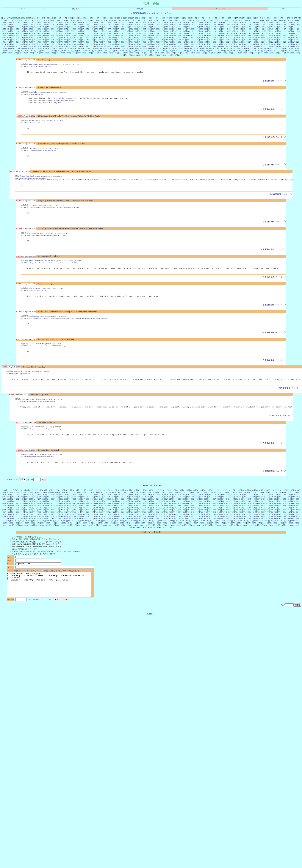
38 (171, 18)
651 (118, 38)
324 (175, 27)
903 (31, 46)
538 (219, 33)
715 (101, 40)
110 (132, 20)
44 (192, 18)
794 (149, 42)
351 (293, 27)
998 (150, 48)
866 (166, 44)
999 (154, 48)
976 (54, 48)
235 (83, 25)
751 (258, 40)
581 (109, 35)
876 (210, 44)
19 (105, 18)
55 (230, 18)
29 (140, 18)
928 (140, 46)
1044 (96, 51)
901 (22, 46)
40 (178, 18)
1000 (159, 48)
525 (162, 33)
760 (298, 40)
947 (223, 46)
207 (258, 22)
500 (53, 33)
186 (166, 22)
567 (48, 35)
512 (105, 33)
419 (293, 29)
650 (114, 38)
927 (136, 46)
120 (175, 20)
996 (141, 48)
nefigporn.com (19, 375)
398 (201, 29)
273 (249, 25)
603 (206, 35)
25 (126, 18)
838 (44, 44)
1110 (147, 53)
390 (166, 29)
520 (140, 33)
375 (101, 29)
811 (223, 42)
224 (35, 25)
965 (5, 48)
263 (206, 25)
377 (109, 29)
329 (197, 27)
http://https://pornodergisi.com (21, 378)
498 (44, 33)
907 (48, 46)
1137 (287, 53)
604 (210, 35)
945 (214, 46)
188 (175, 22)
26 (129, 18)
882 (236, 44)
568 (53, 35)
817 (249, 42)
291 (31, 27)
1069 (228, 51)
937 (179, 46)
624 (298, 35)
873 (197, 44)
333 (214, 27)
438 (79, 31)
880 (228, 44)
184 (158, 22)
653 (127, 38)
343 (258, 27)
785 (109, 42)
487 (293, 31)
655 (136, 38)
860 (140, 44)
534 (201, 33)
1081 (291, 51)
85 (35, 20)
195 (206, 22)
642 (79, 38)
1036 (53, 51)
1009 (207, 48)
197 (215, 22)
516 (123, 33)
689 (284, 38)
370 (79, 29)
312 (123, 27)
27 (133, 18)
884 (245, 44)
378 (114, 29)
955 (258, 46)
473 (232, 31)
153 (22, 22)
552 (280, 33)
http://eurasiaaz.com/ (33, 123)
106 (114, 20)
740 (210, 40)
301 (74, 27)
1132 (261, 53)
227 (48, 25)
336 (228, 27)
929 (144, 46)
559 (13, 35)
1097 (79, 53)
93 (63, 20)
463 (188, 31)
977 (58, 48)
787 (118, 42)
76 (4, 20)
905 (39, 46)
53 (223, 18)
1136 (282, 53)
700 (35, 40)
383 (136, 29)
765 (22, 42)
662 (166, 38)
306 (96, 27)
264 (210, 25)
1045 (101, 51)
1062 (191, 51)
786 (114, 42)
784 (105, 42)
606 (219, 35)
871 (188, 44)
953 (249, 46)
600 (193, 35)
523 (153, 33)
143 (275, 20)
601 (197, 35)
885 (249, 44)
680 (245, 38)
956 (263, 46)
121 (179, 20)
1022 (275, 48)
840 (53, 44)
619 (276, 35)
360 (35, 29)
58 (240, 18)
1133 (266, 53)
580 (105, 35)
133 (232, 20)
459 (171, 31)
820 (263, 42)
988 (106, 48)
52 (219, 18)
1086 (21, 53)
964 (298, 46)
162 (61, 22)
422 (9, 31)
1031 (27, 51)
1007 (196, 48)
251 (153, 25)
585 (127, 35)
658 (149, 38)
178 (131, 22)
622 (289, 35)
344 (263, 27)
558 (9, 35)
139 (258, 20)
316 (140, 27)
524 (158, 33)
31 (147, 18)
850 (96, 44)
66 (268, 18)
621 (284, 35)
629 (22, 38)
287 (13, 27)
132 (227, 20)
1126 (229, 53)
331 (206, 27)
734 (184, 40)
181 (144, 22)
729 (162, 40)
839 (48, 44)
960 (280, 46)
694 (9, 40)
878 (219, 44)
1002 (170, 48)
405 (232, 29)
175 (118, 22)
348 (280, 27)
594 (166, 35)
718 (114, 40)
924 (123, 46)
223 (31, 25)
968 (18, 48)
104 (105, 20)
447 (118, 31)
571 (66, 35)
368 (70, 29)
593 (162, 35)
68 (275, 18)
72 (289, 18)
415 (276, 29)
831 (13, 44)
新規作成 (76, 9)
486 (289, 31)
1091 (47, 53)
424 (18, 31)
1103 (110, 53)
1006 (191, 48)
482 (271, 31)
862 (149, 44)
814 (236, 42)
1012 (222, 48)
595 (171, 35)
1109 (141, 53)
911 (66, 46)
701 (39, 40)
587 (136, 35)
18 (101, 18)
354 (9, 29)
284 (298, 25)
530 (184, 33)
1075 (259, 51)
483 (276, 31)
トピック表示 (220, 9)
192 (193, 22)
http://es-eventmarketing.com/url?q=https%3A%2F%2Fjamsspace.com (49, 350)
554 (289, 33)
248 (140, 25)
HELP (22, 9)
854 (114, 44)
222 (26, 25)
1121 (203, 53)
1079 (280, 51)
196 (210, 22)
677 (232, 38)
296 (53, 27)
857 (127, 44)
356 (18, 29)
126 (201, 20)
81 (22, 20)
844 (70, 44)
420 (298, 29)
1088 (31, 53)
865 (162, 44)
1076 (265, 51)
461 (179, 31)
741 (214, 40)
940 (193, 46)
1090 (42, 53)
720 (123, 40)
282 (289, 25)
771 (48, 42)
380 (123, 29)
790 (131, 42)
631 (31, 38)
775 (66, 42)
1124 (219, 53)
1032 (32, 51)
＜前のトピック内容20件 (151, 491)
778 (79, 42)
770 (44, 42)
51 (216, 18)
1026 (296, 48)
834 (26, 44)
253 (162, 25)
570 (61, 35)
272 (245, 25)
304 (88, 27)
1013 (228, 48)
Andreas (32, 207)
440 (87, 31)
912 (70, 46)
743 (223, 40)
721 (127, 40)
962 (289, 46)
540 (228, 33)
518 (131, 33)
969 (23, 48)
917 (92, 46)
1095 (68, 53)
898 (9, 46)
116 (158, 20)
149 (4, 22)
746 (236, 40)
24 (122, 18)
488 (298, 31)
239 (101, 25)
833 (22, 44)
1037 (59, 51)
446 (114, 31)
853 (109, 44)
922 (114, 46)
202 (236, 22)
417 (284, 29)
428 (35, 31)
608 (228, 35)
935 (171, 46)
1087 (26, 53)
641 (74, 38)
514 (114, 33)
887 (258, 44)
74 (296, 18)
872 (193, 44)
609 (232, 35)
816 (245, 42)
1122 (209, 53)
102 (97, 20)
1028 (11, 51)
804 (193, 42)
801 (179, 42)
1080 (286, 51)
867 (171, 44)
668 (193, 38)
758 (289, 40)
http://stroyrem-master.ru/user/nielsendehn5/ (40, 462)
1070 (233, 51)
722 (131, 40)
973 (40, 48)
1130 (250, 53)
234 (79, 25)
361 (39, 29)
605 (215, 35)
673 (215, 38)
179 (136, 22)
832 (18, 44)
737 (197, 40)
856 (123, 44)
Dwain (31, 432)
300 (70, 27)
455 (153, 31)
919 (101, 46)
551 (276, 33)
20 (108, 18)
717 (109, 40)
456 (158, 31)
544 (245, 33)
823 (276, 42)
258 (184, 25)
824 (280, 42)
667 (188, 38)
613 (249, 35)
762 (9, 42)
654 (131, 38)
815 (241, 42)
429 (39, 31)
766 (26, 42)
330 (201, 27)
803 (188, 42)
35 (161, 18)
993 (128, 48)
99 (84, 20)
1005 (185, 48)
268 (228, 25)
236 (87, 25)
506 (79, 33)
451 (136, 31)
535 (206, 33)
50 (213, 18)
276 (263, 25)
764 (18, 42)
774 (61, 42)
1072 (243, 51)
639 (66, 38)
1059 (175, 51)
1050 (127, 51)
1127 (235, 53)
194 (201, 22)
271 (241, 25)
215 (293, 22)
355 (13, 29)
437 (74, 31)
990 (115, 48)
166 (79, 22)
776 (70, 42)
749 (249, 40)
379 (118, 29)
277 (267, 25)
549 (267, 33)
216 (298, 22)
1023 (280, 48)
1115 (172, 53)
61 (251, 18)
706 (61, 40)
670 (201, 38)
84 (32, 20)
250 (149, 25)
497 (39, 33)
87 (42, 20)
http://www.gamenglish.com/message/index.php (42, 151)
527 (171, 33)
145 (284, 20)
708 (70, 40)
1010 (212, 48)
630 (26, 38)
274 (254, 25)
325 (179, 27)
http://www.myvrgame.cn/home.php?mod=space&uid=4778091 (46, 237)
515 (118, 33)
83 (28, 20)
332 (210, 27)
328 (193, 27)
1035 (48, 51)
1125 (224, 53)
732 (175, 40)
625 (4, 38)
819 (258, 42)
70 (282, 18)
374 (96, 29)
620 (280, 35)
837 (39, 44)
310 (114, 27)
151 (13, 22)
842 (61, 44)
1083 (5, 53)
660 (158, 38)
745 (232, 40)
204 (245, 22)
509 (92, 33)
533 (197, 33)
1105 (121, 53)
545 (249, 33)
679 (241, 38)
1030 (22, 51)
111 (136, 20)
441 (92, 31)
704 (53, 40)
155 (31, 22)
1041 (80, 51)
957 (267, 46)
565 (39, 35)
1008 (201, 48)
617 (267, 35)
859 (136, 44)
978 (62, 48)
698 (26, 40)
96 (74, 20)
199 (223, 22)
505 (74, 33)
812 (228, 42)
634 (44, 38)
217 (4, 25)
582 (114, 35)
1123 (214, 53)
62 (254, 18)
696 (18, 40)
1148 (164, 55)
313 (127, 27)
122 (184, 20)
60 (247, 18)
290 (26, 27)
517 (127, 33)
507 (83, 33)
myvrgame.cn (34, 235)
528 (175, 33)
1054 (148, 51)
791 (136, 42)
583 (118, 35)
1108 (136, 53)
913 (74, 46)
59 (244, 18)
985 (93, 48)
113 (145, 20)
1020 (265, 48)
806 (201, 42)
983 (84, 48)
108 (123, 20)
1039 (69, 51)
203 (241, 22)
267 (223, 25)
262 (201, 25)
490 (9, 33)
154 (26, 22)
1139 (297, 53)
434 (61, 31)
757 (284, 40)
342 (254, 27)
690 (289, 38)
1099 (89, 53)
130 (219, 20)
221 (22, 25)
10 (74, 18)
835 (31, 44)
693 (4, 40)
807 (206, 42)
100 (88, 20)
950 (236, 46)
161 (57, 22)
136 (245, 20)
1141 (128, 55)
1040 (74, 51)
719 (118, 40)
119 (170, 20)
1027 (6, 51)
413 (267, 29)
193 (197, 22)
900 (18, 46)
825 (284, 42)
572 (70, 35)
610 (236, 35)
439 (83, 31)
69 (278, 18)
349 (284, 27)
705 (57, 40)
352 (298, 27)
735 (188, 40)
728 (158, 40)
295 (48, 27)
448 (123, 31)
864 (158, 44)
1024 (286, 48)
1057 (164, 51)
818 (254, 42)
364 (53, 29)
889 (267, 44)
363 (48, 29)
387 (153, 29)
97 (77, 20)
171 (101, 22)
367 (66, 29)
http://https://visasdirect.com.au (37, 293)
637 (57, 38)
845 (74, 44)
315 (136, 27)
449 (127, 31)
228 (53, 25)
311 (118, 27)
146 (289, 20)
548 (263, 33)
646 (96, 38)
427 (31, 31)
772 (53, 42)
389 (162, 29)
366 (61, 29)
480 (263, 31)
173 (109, 22)
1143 (138, 55)
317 (144, 27)
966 (10, 48)
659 (153, 38)
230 (61, 25)
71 (285, 18)
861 (144, 44)
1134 (271, 53)
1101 (100, 53)
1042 (85, 51)
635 (48, 38)
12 (81, 18)
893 (284, 44)
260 (193, 25)
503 (66, 33)
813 (232, 42)
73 (292, 18)
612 (245, 35)
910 (61, 46)
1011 (217, 48)
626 (9, 38)
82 (25, 20)
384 (140, 29)
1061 (185, 51)
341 (249, 27)
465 (197, 31)
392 (175, 29)
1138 (292, 53)
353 (4, 29)
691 (293, 38)
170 (96, 22)
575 (83, 35)
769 (39, 42)
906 (44, 46)
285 (4, 27)
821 (267, 42)
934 (166, 46)
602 (201, 35)
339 (241, 27)
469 (215, 31)
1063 (196, 51)
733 (179, 40)
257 (179, 25)
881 (232, 44)
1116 (178, 53)
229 (57, 25)
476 (245, 31)
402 (219, 29)
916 (87, 46)
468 (210, 31)
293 (39, 27)
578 (96, 35)
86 (39, 20)
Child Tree (150, 624)
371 (83, 29)
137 (249, 20)
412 (263, 29)
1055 (154, 51)
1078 (275, 51)
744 (228, 40)
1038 (64, 51)
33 (153, 18)
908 (53, 46)
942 (201, 46)
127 (205, 20)
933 (162, 46)
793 (144, 42)
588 (140, 35)
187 (171, 22)
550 (271, 33)
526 (166, 33)
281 (284, 25)
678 (236, 38)
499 (48, 33)
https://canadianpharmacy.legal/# (65, 99)
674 (219, 38)
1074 (254, 51)
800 (175, 42)
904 (35, 46)
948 (228, 46)
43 (188, 18)
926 (131, 46)
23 (119, 18)
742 (219, 40)
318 (149, 27)
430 (44, 31)
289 (22, 27)
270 (236, 25)
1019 (259, 48)
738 (201, 40)
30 (143, 18)
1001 (164, 48)
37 (167, 18)
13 (84, 18)
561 (22, 35)
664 (175, 38)
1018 (254, 48)
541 (232, 33)
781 (92, 42)
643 (83, 38)
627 (13, 38)
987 (102, 48)
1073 (249, 51)
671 (206, 38)
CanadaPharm (34, 92)
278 (271, 25)
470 (219, 31)
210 (271, 22)
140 (262, 20)
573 (74, 35)
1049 (122, 51)
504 (70, 33)
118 (166, 20)
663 (171, 38)
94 (67, 20)
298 (61, 27)
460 (175, 31)
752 (263, 40)
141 (267, 20)
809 (215, 42)
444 (105, 31)
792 (140, 42)
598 (184, 35)
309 (109, 27)
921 (109, 46)
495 (31, 33)
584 (123, 35)
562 (26, 35)
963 (293, 46)
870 (184, 44)
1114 (167, 53)
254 (166, 25)
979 (67, 48)
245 (127, 25)
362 (44, 29)
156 (35, 22)
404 (228, 29)
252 (158, 25)
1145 (148, 55)
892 (280, 44)
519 (136, 33)
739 (206, 40)
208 (263, 22)
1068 (222, 51)
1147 (159, 55)
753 (267, 40)
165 (74, 22)
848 (87, 44)
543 (241, 33)
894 (289, 44)
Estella (31, 149)
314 (131, 27)
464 (193, 31)
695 (13, 40)
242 (114, 25)
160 (53, 22)
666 (184, 38)
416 (280, 29)
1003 (175, 48)
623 (293, 35)
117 (162, 20)
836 (35, 44)
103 (101, 20)
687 (276, 38)
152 (18, 22)
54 (226, 18)
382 (131, 29)
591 (153, 35)
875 (206, 44)
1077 (270, 51)
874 (201, 44)
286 (9, 27)
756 (280, 40)
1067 (217, 51)
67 (272, 18)
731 (171, 40)
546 (254, 33)
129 (214, 20)
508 (88, 33)
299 (66, 27)
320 (158, 27)
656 (140, 38)
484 (280, 31)
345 (267, 27)
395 (188, 29)
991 (119, 48)
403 (223, 29)
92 (60, 20)
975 (49, 48)
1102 (105, 53)
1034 (43, 51)
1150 (174, 55)
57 (237, 18)
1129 (245, 53)
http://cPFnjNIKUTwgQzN (35, 95)
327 (188, 27)
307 (101, 27)
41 (181, 18)
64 (261, 18)
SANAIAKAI (34, 291)
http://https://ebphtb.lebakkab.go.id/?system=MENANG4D (37, 406)
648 (105, 38)
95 (70, 20)
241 (109, 25)
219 (13, 25)
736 (193, 40)
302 (79, 27)
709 (74, 40)
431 (48, 31)
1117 (183, 53)
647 (101, 38)
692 (298, 38)
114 (149, 20)
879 (223, 44)
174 (114, 22)
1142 (133, 55)
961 (284, 46)
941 (197, 46)
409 (250, 29)
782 (96, 42)
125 (197, 20)
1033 (37, 51)
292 (35, 27)
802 (184, 42)
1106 (126, 53)
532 (193, 33)
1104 (115, 53)
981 (75, 48)
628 (18, 38)
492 (18, 33)
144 (280, 20)
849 (92, 44)
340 (245, 27)
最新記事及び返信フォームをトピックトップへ (151, 13)
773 (57, 42)
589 (144, 35)
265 (215, 25)
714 (96, 40)
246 (131, 25)
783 (101, 42)
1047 (111, 51)
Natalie (31, 121)
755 (276, 40)
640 (70, 38)
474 (236, 31)
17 (98, 18)
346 (271, 27)
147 (293, 20)
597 (179, 35)
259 (188, 25)
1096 (73, 53)
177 (127, 22)
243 (118, 25)
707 (66, 40)
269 (232, 25)
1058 (169, 51)
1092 (52, 53)
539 (223, 33)
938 (184, 46)
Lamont (32, 347)
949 (232, 46)
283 (293, 25)
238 (96, 25)
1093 (58, 53)
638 (61, 38)
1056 (159, 51)
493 (22, 33)
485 (284, 31)
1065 (206, 51)
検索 (284, 9)
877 (215, 44)
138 (254, 20)
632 (35, 38)
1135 (276, 53)
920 (105, 46)
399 (206, 29)
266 (219, 25)
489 (4, 33)
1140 (122, 55)
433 (57, 31)
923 (118, 46)
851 (101, 44)
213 (284, 22)
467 (206, 31)
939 (188, 46)
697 (22, 40)
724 (140, 40)
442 (96, 31)
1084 (10, 53)
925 (127, 46)
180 (140, 22)
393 (179, 29)
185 (162, 22)
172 (105, 22)
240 (105, 25)
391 (171, 29)
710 (79, 40)
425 (22, 31)
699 (31, 40)
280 (280, 25)
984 (88, 48)
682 (254, 38)
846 (79, 44)
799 (171, 42)
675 (223, 38)
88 (46, 20)
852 (105, 44)
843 (66, 44)
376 (105, 29)
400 (210, 29)
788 (123, 42)
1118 (188, 53)
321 (162, 27)
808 (210, 42)
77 (8, 20)
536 (210, 33)
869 (179, 44)
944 (210, 46)
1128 (240, 53)
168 (88, 22)
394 (184, 29)
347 (276, 27)
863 (153, 44)
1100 (95, 53)
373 (92, 29)
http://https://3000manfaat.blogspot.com (39, 66)
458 (166, 31)
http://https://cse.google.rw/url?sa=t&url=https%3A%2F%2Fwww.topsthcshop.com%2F (54, 209)
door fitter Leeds (28, 177)
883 (241, 44)
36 (164, 18)
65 (265, 18)
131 (223, 20)
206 (254, 22)
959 (276, 46)
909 (57, 46)
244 (123, 25)
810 (219, 42)
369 (74, 29)
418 (289, 29)
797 (162, 42)
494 (26, 33)
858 (131, 44)
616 (263, 35)
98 (80, 20)
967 (14, 48)
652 (123, 38)
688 (280, 38)
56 (233, 18)
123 (188, 20)
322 (166, 27)
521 (144, 33)
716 (105, 40)
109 (127, 20)
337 (232, 27)
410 (254, 29)
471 (223, 31)
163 (66, 22)
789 (127, 42)
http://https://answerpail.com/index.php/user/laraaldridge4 (45, 434)
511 (101, 33)
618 (271, 35)
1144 (143, 55)
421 (4, 31)
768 (35, 42)
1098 (84, 53)
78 (11, 20)
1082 (296, 51)
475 (241, 31)
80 (18, 20)
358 (26, 29)
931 (153, 46)
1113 (162, 53)
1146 (154, 55)
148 (297, 20)
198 (219, 22)
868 (175, 44)
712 (87, 40)
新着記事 (140, 9)
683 (258, 38)
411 (258, 29)
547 (258, 33)
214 (289, 22)
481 (267, 31)
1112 (157, 53)
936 (175, 46)
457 (162, 31)
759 (293, 40)
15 (91, 18)
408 (245, 29)
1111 (152, 53)
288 (18, 27)
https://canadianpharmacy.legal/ (63, 101)
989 (110, 48)
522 (149, 33)
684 (263, 38)
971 (32, 48)
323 (171, 27)
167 (83, 22)
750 (254, 40)
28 (136, 18)
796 (158, 42)
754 (271, 40)
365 (57, 29)
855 (118, 44)
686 (271, 38)
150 (9, 22)
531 (188, 33)
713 (92, 40)
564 (35, 35)
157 (39, 22)
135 (240, 20)
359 (31, 29)
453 (144, 31)
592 (158, 35)
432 (53, 31)
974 (45, 48)
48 (206, 18)
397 (197, 29)
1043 (90, 51)
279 (276, 25)
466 (201, 31)
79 (15, 20)
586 (131, 35)
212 (280, 22)
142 (271, 20)
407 (241, 29)
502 (61, 33)
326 (184, 27)
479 (258, 31)
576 (88, 35)
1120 (198, 53)
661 (162, 38)
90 (53, 20)
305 (92, 27)
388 (158, 29)
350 (289, 27)
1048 (117, 51)
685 (267, 38)
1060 (180, 51)
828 (298, 42)
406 (236, 29)
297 (57, 27)
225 (39, 25)
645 (92, 38)
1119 (193, 53)
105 (110, 20)
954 (254, 46)
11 (77, 18)
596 (175, 35)
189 (179, 22)
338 (236, 27)
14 (88, 18)
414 (271, 29)
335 (223, 27)
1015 (238, 48)
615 (258, 35)
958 (271, 46)
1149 (169, 55)
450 (131, 31)
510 (96, 33)
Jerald (31, 460)
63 (258, 18)
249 (144, 25)
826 (289, 42)
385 (144, 29)
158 (44, 22)
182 (149, 22)
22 (115, 18)
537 (214, 33)
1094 (63, 53)
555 (293, 33)
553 (284, 33)
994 (132, 48)
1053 (143, 51)
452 (140, 31)
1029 (16, 51)
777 (74, 42)
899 (13, 46)
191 (188, 22)
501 (57, 33)
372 (88, 29)
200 (228, 22)
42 (185, 18)
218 (9, 25)
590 (149, 35)
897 (4, 46)
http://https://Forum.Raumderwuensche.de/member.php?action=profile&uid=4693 (52, 265)
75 (299, 18)
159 (48, 22)
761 (4, 42)
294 (44, 27)
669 (197, 38)
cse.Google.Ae (34, 319)
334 (219, 27)
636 (53, 38)
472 (228, 31)
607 (223, 35)
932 (158, 46)
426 (26, 31)
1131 (256, 53)
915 (83, 46)
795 (153, 42)
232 (70, 25)
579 (101, 35)
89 (49, 20)
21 (112, 18)
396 (193, 29)
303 (83, 27)
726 (149, 40)
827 (293, 42)
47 (202, 18)
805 (197, 42)
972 (36, 48)
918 (96, 46)
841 (57, 44)
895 (293, 44)
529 (179, 33)
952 (245, 46)
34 (157, 18)
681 (249, 38)
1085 (15, 53)
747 (241, 40)
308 (105, 27)
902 (26, 46)
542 (236, 33)
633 (39, 38)
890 (271, 44)
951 (241, 46)
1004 (180, 48)
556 (298, 33)
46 (199, 18)
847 (83, 44)
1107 (131, 53)
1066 (212, 51)
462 (184, 31)
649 (109, 38)
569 (57, 35)
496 (35, 33)
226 (44, 25)
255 (171, 25)
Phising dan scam (28, 404)
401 (215, 29)
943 (206, 46)
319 (153, 27)
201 (232, 22)
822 (271, 42)
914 (79, 46)
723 (136, 40)
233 (74, 25)
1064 (201, 51)
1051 (133, 51)
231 (66, 25)
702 (44, 40)
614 (254, 35)
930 (149, 46)
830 (9, 44)
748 (245, 40)
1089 (36, 53)
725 (144, 40)
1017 (249, 48)
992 (123, 48)
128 (210, 20)
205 (250, 22)
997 (145, 48)
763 (13, 42)
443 (101, 31)
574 (79, 35)
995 (137, 48)
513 (109, 33)
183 (153, 22)
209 (267, 22)
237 (92, 25)
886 (254, 44)
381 (127, 29)
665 (179, 38)
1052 (138, 51)
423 (13, 31)
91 (56, 20)
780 (88, 42)
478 (254, 31)
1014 (233, 48)
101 (92, 20)
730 (166, 40)
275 (258, 25)
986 (97, 48)
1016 (243, 48)
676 (228, 38)
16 (94, 18)
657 (144, 38)
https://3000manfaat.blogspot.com (41, 64)
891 (276, 44)
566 (44, 35)
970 (27, 48)
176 (123, 22)
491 (13, 33)
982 (80, 48)
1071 (238, 51)
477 (249, 31)
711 (83, 40)
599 (188, 35)
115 (153, 20)
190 (184, 22)
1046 (106, 51)
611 (241, 35)
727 (153, 40)
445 (109, 31)
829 (4, 44)
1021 (270, 48)
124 (192, 20)
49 (209, 18)
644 (87, 38)
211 (276, 22)
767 (31, 42)
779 (83, 42)
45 (195, 18)
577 (92, 35)
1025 (291, 48)
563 (31, 35)
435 (66, 31)
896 (298, 44)
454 (149, 31)
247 (136, 25)
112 (140, 20)
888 (263, 44)
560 (18, 35)
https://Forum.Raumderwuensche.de (42, 263)
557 (4, 35)
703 (48, 40)
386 (149, 29)
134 (236, 20)
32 (150, 18)
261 (197, 25)
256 (175, 25)
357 (22, 29)
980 (71, 48)
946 (219, 46)
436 (70, 31)
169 (92, 22)
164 (70, 22)
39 (174, 18)
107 (119, 20)
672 (210, 38)
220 (18, 25)
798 (166, 42)
